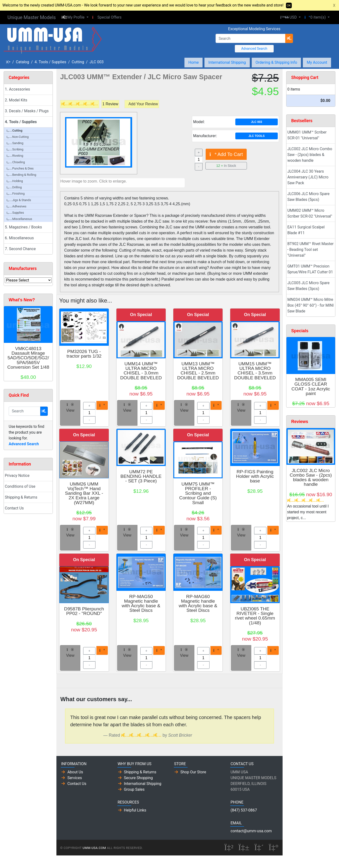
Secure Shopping (138, 778)
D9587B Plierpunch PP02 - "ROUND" (84, 611)
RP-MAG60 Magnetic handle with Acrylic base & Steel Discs (198, 603)
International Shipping (227, 62)
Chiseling (16, 162)
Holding (15, 181)
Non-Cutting (18, 137)
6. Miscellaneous (19, 238)
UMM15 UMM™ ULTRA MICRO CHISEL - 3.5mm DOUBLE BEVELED (255, 371)
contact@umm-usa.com (251, 831)
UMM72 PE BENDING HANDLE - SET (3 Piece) (141, 476)
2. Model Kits (16, 100)
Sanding (15, 143)
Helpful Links (135, 810)
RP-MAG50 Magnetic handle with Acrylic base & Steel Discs (141, 603)
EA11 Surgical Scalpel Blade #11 (306, 230)
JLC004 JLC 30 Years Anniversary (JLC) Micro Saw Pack (308, 177)
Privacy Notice (17, 476)
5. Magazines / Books (23, 227)
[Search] (251, 38)
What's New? (22, 300)
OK (289, 5)
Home (193, 62)
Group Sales (134, 789)
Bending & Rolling (21, 175)
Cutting (78, 62)
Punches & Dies (20, 168)
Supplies (15, 213)
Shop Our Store (193, 772)
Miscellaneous (19, 219)
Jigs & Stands (19, 200)
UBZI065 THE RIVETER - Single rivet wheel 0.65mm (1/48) (255, 616)
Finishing (16, 194)
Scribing (15, 149)
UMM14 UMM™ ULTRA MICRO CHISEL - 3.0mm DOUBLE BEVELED (141, 371)
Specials (300, 331)
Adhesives (16, 206)
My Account (317, 62)
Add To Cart (226, 154)
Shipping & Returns (21, 497)
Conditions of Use (20, 486)
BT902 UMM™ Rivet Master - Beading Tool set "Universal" (311, 250)
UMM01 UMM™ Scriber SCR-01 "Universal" (307, 135)
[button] (75, 17)
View (70, 408)
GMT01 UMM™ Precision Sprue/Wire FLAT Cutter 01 (310, 269)
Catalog (23, 62)
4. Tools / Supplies (50, 62)
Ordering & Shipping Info (276, 62)
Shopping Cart (305, 78)
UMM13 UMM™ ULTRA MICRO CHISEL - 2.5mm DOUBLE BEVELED (198, 371)
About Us (75, 772)
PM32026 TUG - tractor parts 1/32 (84, 354)
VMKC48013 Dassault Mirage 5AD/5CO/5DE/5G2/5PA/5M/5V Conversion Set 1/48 (28, 358)
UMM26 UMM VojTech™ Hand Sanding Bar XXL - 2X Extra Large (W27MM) (84, 493)
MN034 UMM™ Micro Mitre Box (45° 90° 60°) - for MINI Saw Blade (311, 305)
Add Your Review (143, 104)
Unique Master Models (32, 17)
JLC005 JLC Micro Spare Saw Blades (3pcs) (308, 286)
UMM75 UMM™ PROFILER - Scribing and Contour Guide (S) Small (198, 493)
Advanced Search (254, 49)
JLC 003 (96, 62)
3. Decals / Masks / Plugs (27, 111)
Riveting (15, 156)
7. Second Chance (20, 249)
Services (75, 778)
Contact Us (14, 508)
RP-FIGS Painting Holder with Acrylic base (255, 476)
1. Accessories (17, 89)
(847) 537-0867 (244, 810)
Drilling (14, 187)
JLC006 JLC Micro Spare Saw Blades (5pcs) (308, 197)
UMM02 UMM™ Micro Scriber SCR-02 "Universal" (310, 213)
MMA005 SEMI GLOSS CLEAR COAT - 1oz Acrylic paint (311, 386)
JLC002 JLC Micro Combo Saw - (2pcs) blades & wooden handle (310, 155)
